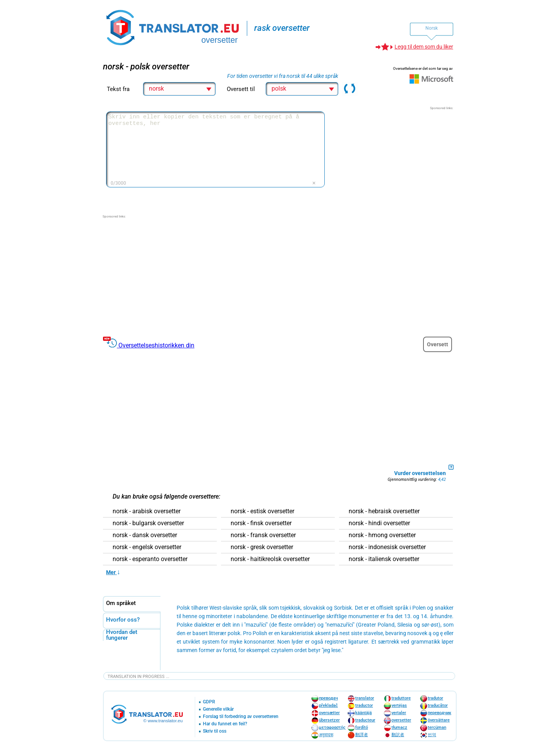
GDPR (209, 702)
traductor (364, 705)
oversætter (329, 713)
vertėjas (399, 705)
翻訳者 (398, 735)
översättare (439, 720)
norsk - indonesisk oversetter (387, 547)
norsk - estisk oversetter (262, 511)
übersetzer (329, 720)
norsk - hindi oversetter (379, 523)
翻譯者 (362, 735)
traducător (438, 705)
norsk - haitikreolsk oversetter (270, 559)
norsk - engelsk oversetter (147, 547)
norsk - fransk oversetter (263, 535)
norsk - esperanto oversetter (150, 559)
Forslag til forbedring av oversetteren (241, 717)
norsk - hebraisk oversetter (384, 511)
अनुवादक (326, 735)
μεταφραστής (332, 727)
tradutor (435, 698)
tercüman (437, 727)
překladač (328, 705)
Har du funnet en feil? (225, 724)
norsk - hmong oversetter (382, 535)
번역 (432, 735)
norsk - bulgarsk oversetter (148, 523)
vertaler (399, 713)
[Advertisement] (395, 159)
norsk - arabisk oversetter (147, 511)
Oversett (438, 344)
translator (365, 698)
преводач (328, 698)
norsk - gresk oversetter (262, 547)
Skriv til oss (215, 731)
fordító (362, 727)
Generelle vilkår (218, 709)
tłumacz (399, 727)
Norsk (432, 28)
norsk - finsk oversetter (261, 523)
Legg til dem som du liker (424, 47)
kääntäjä (363, 713)
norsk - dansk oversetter (145, 535)
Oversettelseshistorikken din (156, 345)
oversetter (401, 720)
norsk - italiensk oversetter (384, 559)
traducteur (365, 720)
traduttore (401, 698)
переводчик (439, 713)
